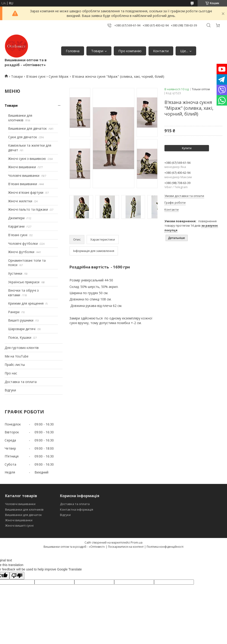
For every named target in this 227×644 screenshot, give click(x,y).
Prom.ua (137, 542)
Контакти (161, 51)
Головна (73, 51)
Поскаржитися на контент (126, 547)
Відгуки (10, 390)
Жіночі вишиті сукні (19, 525)
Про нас (11, 373)
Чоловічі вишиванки (24, 175)
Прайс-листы (15, 365)
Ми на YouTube (17, 356)
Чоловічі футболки (23, 243)
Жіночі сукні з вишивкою (27, 159)
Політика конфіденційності (165, 547)
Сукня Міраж (59, 76)
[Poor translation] (17, 576)
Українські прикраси (24, 282)
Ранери (14, 312)
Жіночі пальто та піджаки (28, 209)
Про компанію (130, 51)
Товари (97, 51)
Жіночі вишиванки (22, 167)
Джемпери (16, 218)
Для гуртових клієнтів (22, 348)
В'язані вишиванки (23, 184)
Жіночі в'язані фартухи (26, 192)
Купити (187, 148)
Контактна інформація (77, 509)
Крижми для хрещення (26, 303)
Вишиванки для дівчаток (27, 128)
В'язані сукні (36, 76)
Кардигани (16, 226)
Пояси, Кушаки (20, 337)
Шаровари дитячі (22, 329)
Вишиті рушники (21, 320)
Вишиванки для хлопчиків (20, 118)
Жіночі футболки (21, 252)
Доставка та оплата (21, 382)
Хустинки (15, 273)
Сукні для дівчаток (23, 137)
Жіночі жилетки (20, 201)
